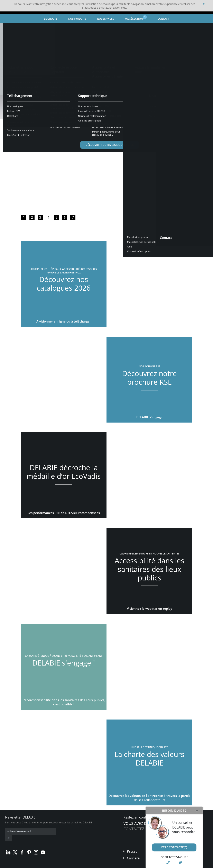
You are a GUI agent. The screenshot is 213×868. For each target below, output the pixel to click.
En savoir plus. (118, 8)
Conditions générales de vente (34, 865)
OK (70, 831)
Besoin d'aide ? (174, 811)
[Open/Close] (197, 811)
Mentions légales (63, 865)
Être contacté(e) (174, 847)
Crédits (80, 865)
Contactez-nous (140, 829)
